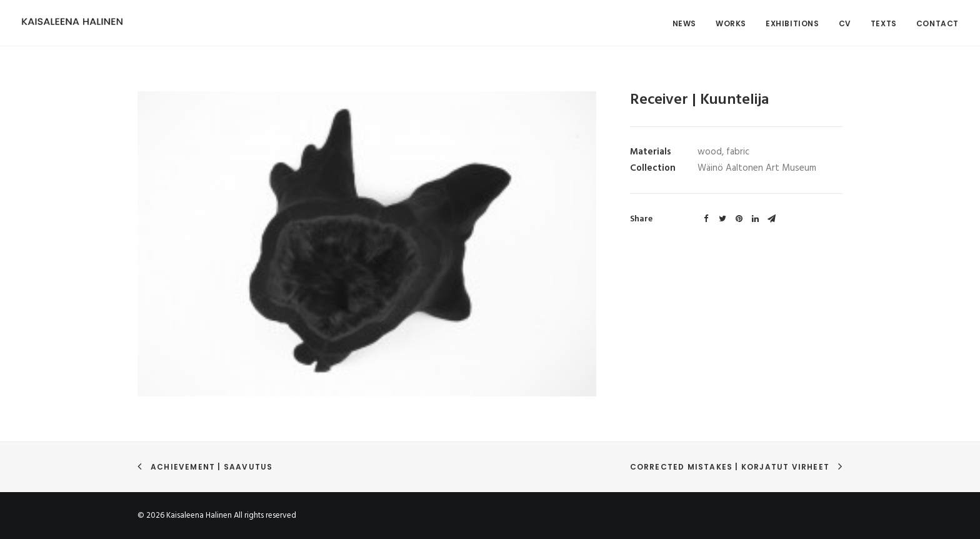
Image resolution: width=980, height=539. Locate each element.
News (684, 23)
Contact (937, 23)
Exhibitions (792, 23)
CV (845, 23)
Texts (884, 23)
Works (731, 23)
